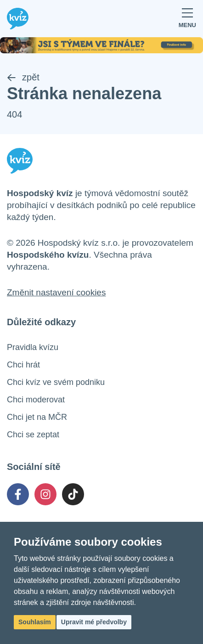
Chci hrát (23, 365)
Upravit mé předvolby (94, 622)
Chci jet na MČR (37, 417)
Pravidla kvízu (33, 347)
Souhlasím (35, 622)
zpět (23, 77)
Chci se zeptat (33, 435)
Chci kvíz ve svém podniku (56, 382)
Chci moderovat (36, 400)
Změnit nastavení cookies (56, 292)
